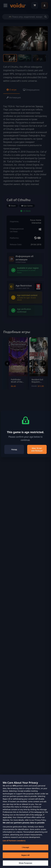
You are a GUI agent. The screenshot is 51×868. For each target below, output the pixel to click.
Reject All (26, 859)
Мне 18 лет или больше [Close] (37, 449)
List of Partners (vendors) (14, 845)
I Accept (25, 852)
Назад (14, 449)
